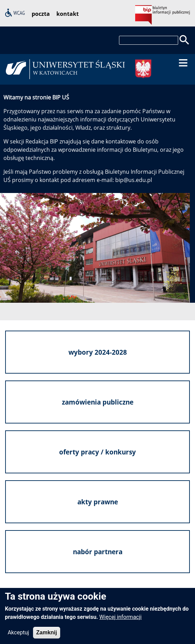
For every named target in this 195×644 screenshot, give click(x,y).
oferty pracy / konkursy (97, 452)
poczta (41, 14)
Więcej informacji (121, 621)
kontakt (68, 14)
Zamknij (46, 636)
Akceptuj (18, 636)
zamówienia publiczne (98, 402)
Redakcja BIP (42, 141)
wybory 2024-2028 (98, 352)
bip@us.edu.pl (134, 180)
